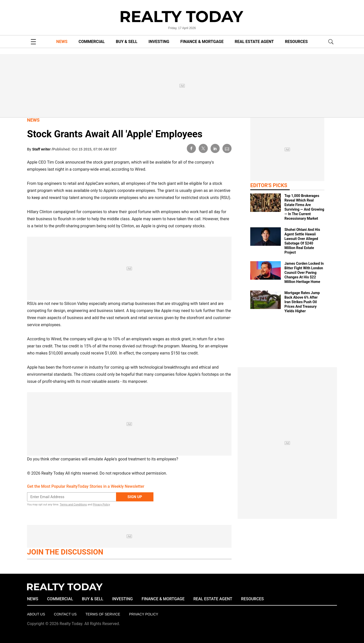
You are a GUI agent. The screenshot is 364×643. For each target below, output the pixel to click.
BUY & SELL (127, 42)
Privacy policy (143, 614)
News (33, 120)
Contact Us (65, 614)
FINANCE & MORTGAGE (202, 42)
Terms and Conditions (73, 505)
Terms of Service (103, 614)
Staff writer (42, 149)
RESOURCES (296, 42)
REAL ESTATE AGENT (254, 42)
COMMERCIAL (92, 42)
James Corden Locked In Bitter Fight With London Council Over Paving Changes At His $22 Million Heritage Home (304, 273)
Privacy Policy (101, 505)
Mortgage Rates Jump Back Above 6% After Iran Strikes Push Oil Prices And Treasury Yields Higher (302, 302)
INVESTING (159, 42)
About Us (36, 614)
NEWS (62, 42)
